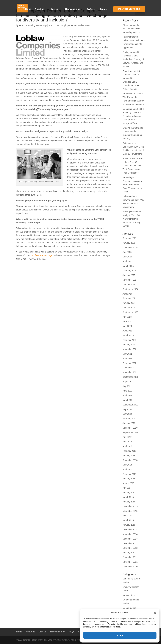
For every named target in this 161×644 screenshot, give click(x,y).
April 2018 (127, 469)
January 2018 (129, 479)
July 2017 (127, 488)
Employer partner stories (73, 25)
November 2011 (130, 562)
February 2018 (129, 474)
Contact (103, 9)
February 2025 (129, 271)
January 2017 (129, 493)
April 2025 (127, 261)
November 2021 (130, 372)
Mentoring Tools (129, 9)
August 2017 (129, 483)
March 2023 (128, 335)
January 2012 (129, 553)
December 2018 (130, 460)
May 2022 (127, 354)
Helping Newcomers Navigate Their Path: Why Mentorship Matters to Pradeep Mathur (132, 219)
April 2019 (127, 446)
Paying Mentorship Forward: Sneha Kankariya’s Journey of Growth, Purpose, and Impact (133, 59)
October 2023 (129, 308)
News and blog (73, 9)
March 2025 (128, 266)
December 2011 (130, 557)
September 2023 (130, 312)
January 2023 (129, 345)
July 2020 (127, 409)
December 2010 (130, 567)
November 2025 (130, 248)
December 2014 (130, 529)
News (88, 25)
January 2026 (129, 243)
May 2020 (127, 414)
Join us (55, 9)
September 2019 (130, 432)
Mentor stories (129, 608)
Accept (120, 635)
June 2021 (127, 391)
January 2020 (129, 423)
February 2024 (129, 298)
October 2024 (129, 284)
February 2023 (129, 340)
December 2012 (130, 543)
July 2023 (127, 317)
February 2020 (129, 419)
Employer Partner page (42, 255)
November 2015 (130, 511)
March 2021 (128, 400)
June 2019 (127, 442)
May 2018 (127, 465)
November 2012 (130, 548)
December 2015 (130, 506)
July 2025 (127, 252)
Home (28, 9)
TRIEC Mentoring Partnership (33, 25)
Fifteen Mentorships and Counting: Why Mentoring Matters (132, 29)
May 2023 (127, 326)
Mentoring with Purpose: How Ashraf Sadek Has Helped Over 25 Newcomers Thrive (133, 185)
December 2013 (130, 539)
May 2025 (127, 257)
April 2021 (127, 395)
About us (40, 9)
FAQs (90, 9)
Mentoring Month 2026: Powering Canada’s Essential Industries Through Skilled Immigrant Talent (133, 116)
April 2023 (127, 331)
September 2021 (130, 377)
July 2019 (127, 437)
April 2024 (127, 294)
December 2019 (130, 428)
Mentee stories (130, 595)
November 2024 (130, 280)
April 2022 (127, 358)
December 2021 (130, 368)
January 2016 (129, 502)
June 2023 (127, 321)
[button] (155, 613)
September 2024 (130, 289)
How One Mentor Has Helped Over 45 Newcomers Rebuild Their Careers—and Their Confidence (133, 166)
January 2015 (129, 525)
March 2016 (128, 497)
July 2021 (127, 386)
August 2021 (129, 382)
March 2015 (128, 520)
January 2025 (129, 275)
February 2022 (129, 363)
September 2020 (130, 405)
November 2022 (130, 349)
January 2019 (129, 455)
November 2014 (130, 534)
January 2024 (129, 303)
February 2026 (129, 238)
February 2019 (129, 451)
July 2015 (127, 516)
